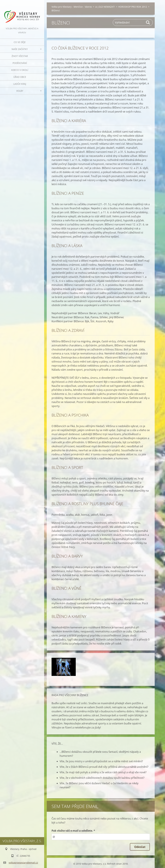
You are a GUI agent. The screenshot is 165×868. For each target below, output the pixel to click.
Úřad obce (20, 77)
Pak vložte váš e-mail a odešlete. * (73, 831)
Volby (20, 91)
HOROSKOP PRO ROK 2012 (133, 7)
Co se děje (20, 42)
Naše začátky (20, 49)
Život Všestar (20, 56)
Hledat (148, 22)
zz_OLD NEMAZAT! (105, 7)
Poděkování (20, 63)
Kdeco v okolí (20, 70)
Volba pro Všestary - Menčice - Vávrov (72, 7)
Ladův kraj (20, 84)
